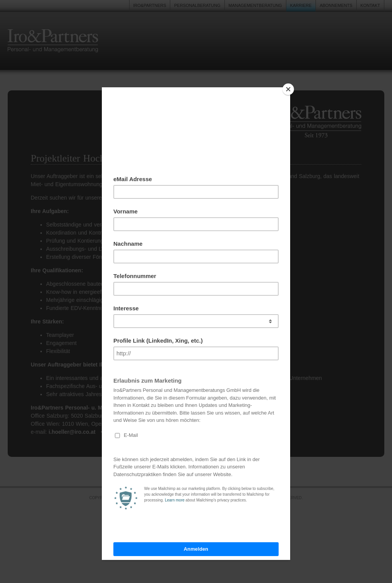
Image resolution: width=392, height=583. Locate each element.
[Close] (288, 89)
